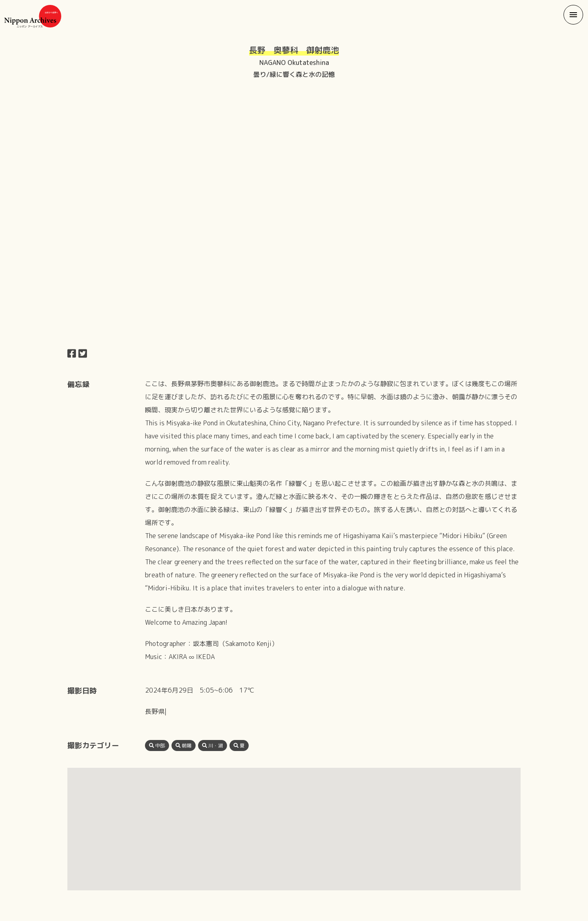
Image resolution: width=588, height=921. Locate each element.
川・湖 (213, 746)
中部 (157, 746)
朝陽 (184, 746)
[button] (573, 15)
